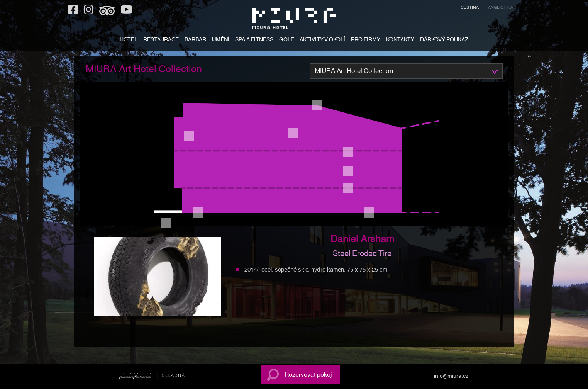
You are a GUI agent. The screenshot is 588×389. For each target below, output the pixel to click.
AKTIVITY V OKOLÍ (322, 40)
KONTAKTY (400, 40)
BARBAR (195, 40)
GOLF (286, 40)
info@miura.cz (451, 377)
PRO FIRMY (366, 40)
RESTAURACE (161, 40)
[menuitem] (470, 9)
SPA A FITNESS (254, 40)
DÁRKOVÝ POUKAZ (444, 40)
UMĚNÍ (221, 40)
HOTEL (129, 40)
